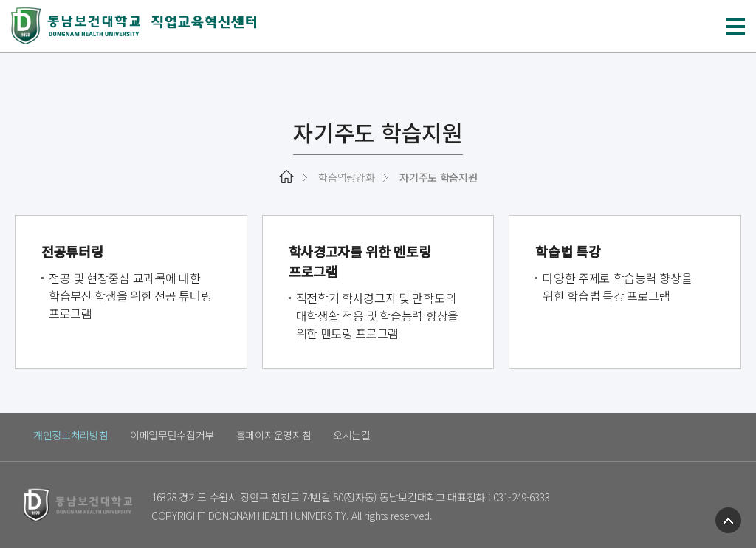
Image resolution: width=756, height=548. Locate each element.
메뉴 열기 (736, 27)
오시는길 (353, 435)
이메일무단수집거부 (172, 435)
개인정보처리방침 (71, 435)
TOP (728, 520)
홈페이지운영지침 (274, 435)
